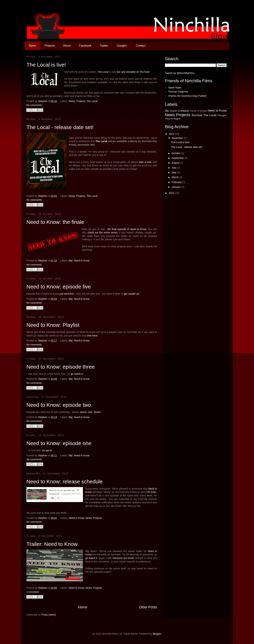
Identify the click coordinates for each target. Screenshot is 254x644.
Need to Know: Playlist (53, 325)
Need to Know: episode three (61, 367)
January (176, 187)
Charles (173, 111)
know (131, 558)
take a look (145, 162)
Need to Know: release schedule (65, 481)
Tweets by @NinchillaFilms (180, 73)
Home (83, 607)
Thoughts (222, 115)
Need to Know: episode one (59, 443)
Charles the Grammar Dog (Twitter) (187, 96)
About (67, 46)
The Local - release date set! (60, 127)
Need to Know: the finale (55, 222)
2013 (172, 134)
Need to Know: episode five (59, 287)
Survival (197, 115)
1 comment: (33, 592)
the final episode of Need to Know (127, 229)
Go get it (47, 450)
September (178, 158)
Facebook (85, 46)
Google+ (122, 46)
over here (92, 336)
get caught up (131, 294)
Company (183, 111)
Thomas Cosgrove (178, 92)
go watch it (77, 374)
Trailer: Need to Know (52, 544)
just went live (67, 294)
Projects (50, 46)
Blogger (157, 634)
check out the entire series (102, 232)
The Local (103, 72)
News (32, 46)
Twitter (104, 46)
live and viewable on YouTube (133, 72)
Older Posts (148, 607)
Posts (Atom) (49, 615)
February (177, 182)
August (176, 163)
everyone (118, 558)
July (174, 168)
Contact (141, 46)
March (175, 177)
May (174, 172)
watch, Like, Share (90, 412)
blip (71, 261)
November (178, 138)
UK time (151, 492)
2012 (172, 193)
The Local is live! (46, 65)
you (125, 558)
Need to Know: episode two (59, 405)
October (176, 153)
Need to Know (82, 261)
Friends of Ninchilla (198, 111)
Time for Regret (173, 119)
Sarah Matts (175, 88)
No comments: (34, 105)
